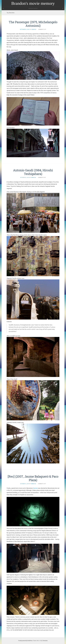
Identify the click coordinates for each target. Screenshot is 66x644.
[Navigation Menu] (63, 8)
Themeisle (45, 641)
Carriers (35, 488)
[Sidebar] (3, 8)
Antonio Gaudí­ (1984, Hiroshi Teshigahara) (33, 172)
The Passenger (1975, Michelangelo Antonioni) (33, 24)
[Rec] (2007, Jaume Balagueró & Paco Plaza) (33, 478)
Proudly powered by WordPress (25, 641)
